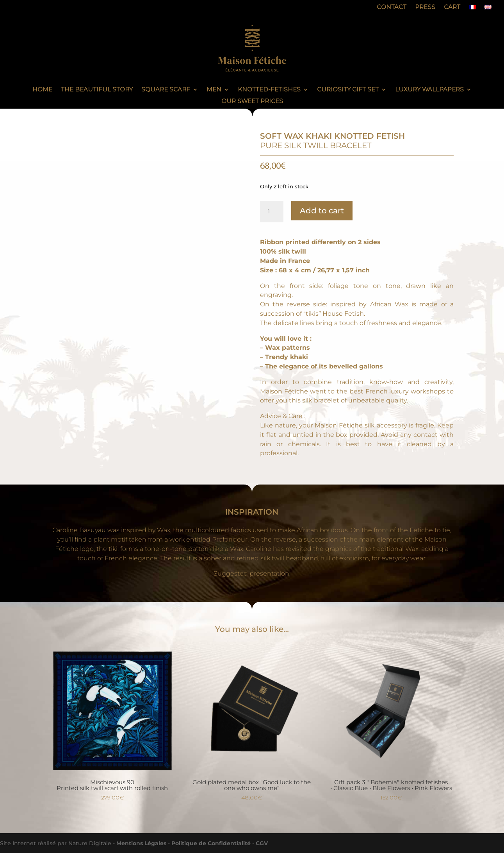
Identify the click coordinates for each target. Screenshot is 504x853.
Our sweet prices (252, 102)
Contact (392, 7)
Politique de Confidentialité (211, 843)
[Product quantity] (272, 212)
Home (42, 90)
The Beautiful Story (97, 90)
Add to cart (322, 211)
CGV (262, 843)
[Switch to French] (472, 9)
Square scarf (166, 90)
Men (214, 90)
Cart (452, 7)
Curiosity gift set (348, 90)
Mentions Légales (141, 843)
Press (425, 7)
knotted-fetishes (269, 90)
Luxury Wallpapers (429, 90)
